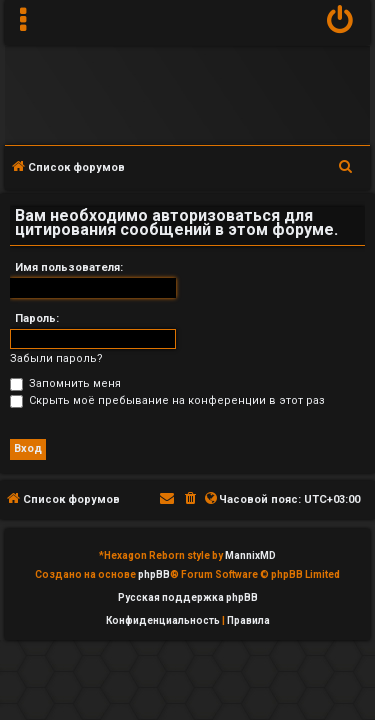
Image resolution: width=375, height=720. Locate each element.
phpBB (154, 574)
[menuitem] (340, 22)
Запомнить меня (65, 383)
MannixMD (250, 555)
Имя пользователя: (69, 267)
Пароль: (37, 318)
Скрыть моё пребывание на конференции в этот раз (167, 400)
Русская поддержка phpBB (188, 597)
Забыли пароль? (56, 358)
